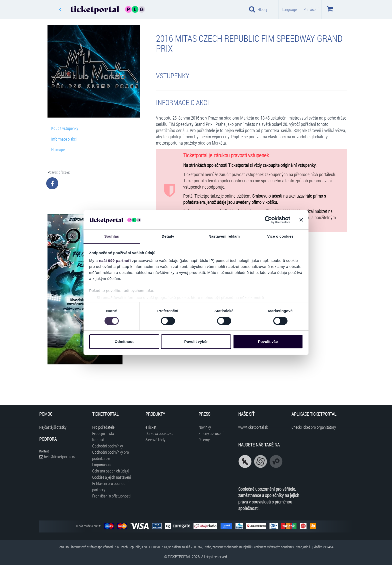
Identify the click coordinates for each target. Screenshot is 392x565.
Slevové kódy (155, 440)
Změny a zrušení (211, 433)
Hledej (258, 9)
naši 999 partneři (115, 260)
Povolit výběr (196, 342)
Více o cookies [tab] (280, 236)
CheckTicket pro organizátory (314, 427)
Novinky (205, 427)
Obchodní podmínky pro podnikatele (111, 455)
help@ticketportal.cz (57, 457)
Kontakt (98, 440)
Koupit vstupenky (65, 128)
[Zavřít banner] (301, 220)
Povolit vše (268, 342)
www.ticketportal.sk (253, 427)
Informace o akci (64, 139)
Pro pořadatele (103, 427)
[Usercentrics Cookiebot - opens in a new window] (268, 220)
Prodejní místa (103, 433)
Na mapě (58, 149)
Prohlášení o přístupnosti (111, 496)
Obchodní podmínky (108, 446)
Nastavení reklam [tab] (224, 236)
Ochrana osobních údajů (111, 471)
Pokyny (204, 440)
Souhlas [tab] (112, 236)
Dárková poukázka (159, 433)
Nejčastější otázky (53, 427)
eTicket (151, 427)
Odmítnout (124, 342)
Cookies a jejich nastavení (111, 477)
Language (289, 9)
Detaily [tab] (168, 236)
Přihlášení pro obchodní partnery (110, 486)
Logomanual (102, 465)
